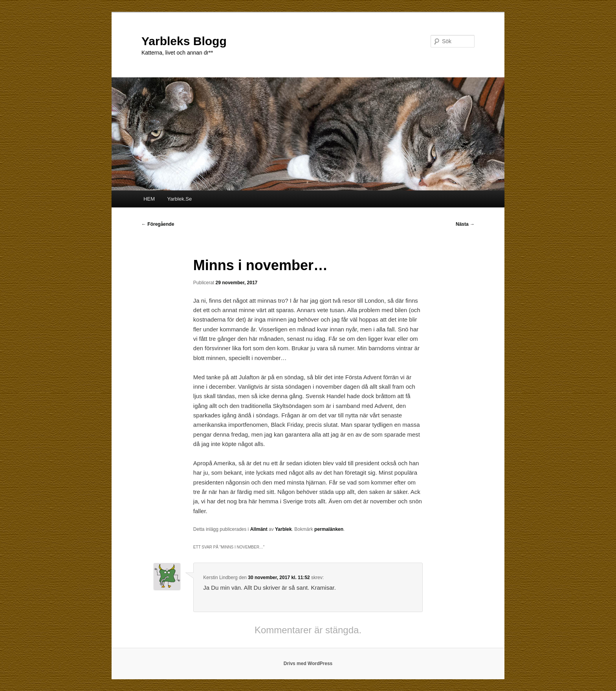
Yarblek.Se (180, 199)
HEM (149, 199)
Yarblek (283, 529)
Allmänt (259, 529)
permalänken (329, 529)
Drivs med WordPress (308, 664)
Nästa (465, 224)
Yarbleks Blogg (184, 41)
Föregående (158, 224)
